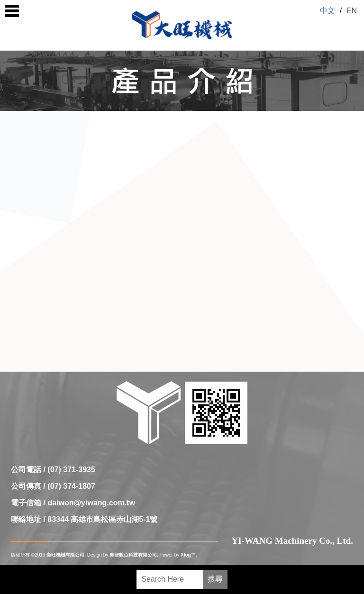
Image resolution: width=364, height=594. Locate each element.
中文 (328, 11)
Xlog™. (189, 555)
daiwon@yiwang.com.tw (91, 503)
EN (352, 11)
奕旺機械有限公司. (66, 555)
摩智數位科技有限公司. (134, 555)
